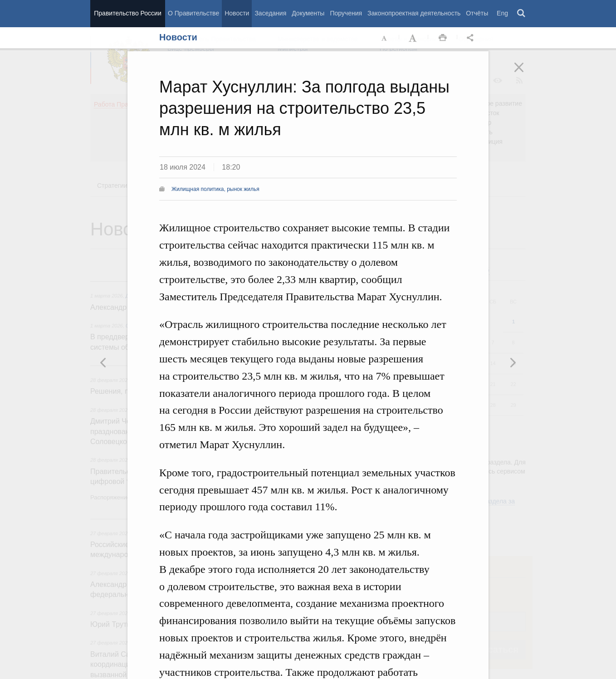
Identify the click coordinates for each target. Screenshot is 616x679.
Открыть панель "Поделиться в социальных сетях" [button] (472, 38)
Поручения (346, 13)
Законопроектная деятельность (414, 13)
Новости (237, 13)
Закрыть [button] (525, 73)
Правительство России (127, 13)
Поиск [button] (522, 14)
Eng (502, 13)
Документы (308, 13)
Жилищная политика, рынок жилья (215, 189)
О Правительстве (193, 13)
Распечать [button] (443, 38)
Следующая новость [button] (103, 362)
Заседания (270, 13)
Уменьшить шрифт (385, 38)
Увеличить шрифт (414, 38)
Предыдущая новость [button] (513, 362)
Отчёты (477, 13)
